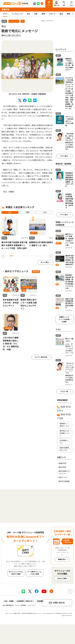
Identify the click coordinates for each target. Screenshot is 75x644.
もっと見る (45, 262)
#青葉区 (11, 192)
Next (51, 256)
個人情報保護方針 (8, 605)
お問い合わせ (59, 603)
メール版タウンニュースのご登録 (34, 573)
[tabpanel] (27, 68)
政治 (61, 14)
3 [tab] (19, 256)
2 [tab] (15, 256)
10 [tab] (44, 256)
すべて (5, 14)
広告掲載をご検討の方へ (25, 601)
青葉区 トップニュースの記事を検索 (64, 319)
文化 (28, 14)
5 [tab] (26, 256)
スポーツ (52, 14)
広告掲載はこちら (64, 442)
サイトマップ (32, 605)
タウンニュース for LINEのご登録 (16, 573)
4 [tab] (22, 256)
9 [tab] (41, 256)
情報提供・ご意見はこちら (64, 425)
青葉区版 (5, 10)
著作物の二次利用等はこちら (64, 433)
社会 (36, 14)
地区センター (63, 477)
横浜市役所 (62, 467)
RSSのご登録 (62, 579)
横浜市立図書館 (64, 481)
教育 (43, 14)
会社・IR (56, 5)
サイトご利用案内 (21, 605)
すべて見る (64, 156)
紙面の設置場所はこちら (64, 449)
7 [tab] (33, 256)
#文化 (5, 192)
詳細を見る (62, 559)
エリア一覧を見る (41, 357)
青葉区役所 (62, 463)
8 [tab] (37, 256)
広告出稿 (25, 3)
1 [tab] (11, 256)
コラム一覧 (64, 392)
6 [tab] (30, 256)
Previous (3, 256)
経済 (69, 14)
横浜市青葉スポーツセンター (65, 472)
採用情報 (40, 601)
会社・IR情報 (9, 601)
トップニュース (17, 14)
